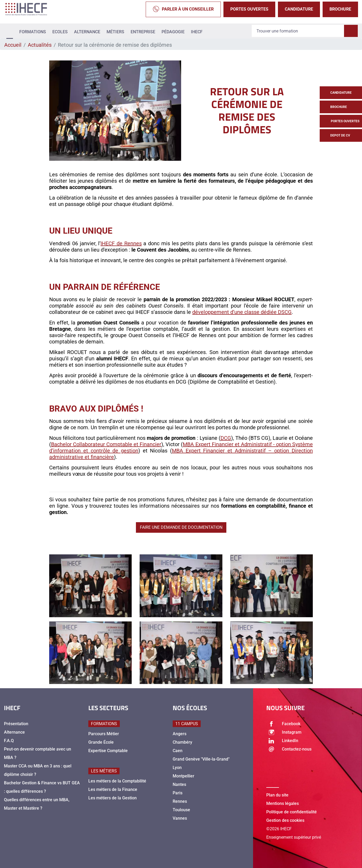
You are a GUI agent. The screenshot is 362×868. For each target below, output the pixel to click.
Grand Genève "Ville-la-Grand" (201, 759)
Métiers (115, 32)
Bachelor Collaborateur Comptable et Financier (106, 444)
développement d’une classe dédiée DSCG (242, 312)
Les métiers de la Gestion (113, 798)
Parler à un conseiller (183, 9)
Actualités (40, 45)
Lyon (177, 768)
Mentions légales (283, 803)
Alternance (87, 32)
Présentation (16, 724)
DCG (226, 438)
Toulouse (181, 810)
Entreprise (143, 32)
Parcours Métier (104, 734)
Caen (178, 751)
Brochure (340, 9)
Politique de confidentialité (292, 812)
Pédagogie (173, 32)
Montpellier (184, 776)
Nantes (179, 784)
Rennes (180, 801)
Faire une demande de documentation (181, 527)
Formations (33, 32)
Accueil (13, 45)
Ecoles (60, 32)
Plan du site (277, 795)
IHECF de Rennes (121, 243)
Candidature (299, 9)
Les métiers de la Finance (113, 789)
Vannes (180, 818)
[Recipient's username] (298, 31)
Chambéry (182, 742)
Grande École (101, 742)
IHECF (197, 32)
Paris (178, 793)
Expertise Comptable (108, 751)
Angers (180, 734)
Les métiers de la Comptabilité (117, 781)
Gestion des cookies (285, 820)
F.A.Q (9, 741)
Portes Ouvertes (249, 9)
